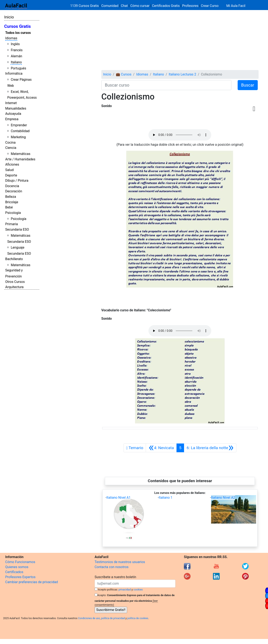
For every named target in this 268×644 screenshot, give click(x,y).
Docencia (12, 186)
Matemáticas (21, 154)
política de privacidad (113, 618)
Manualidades (16, 108)
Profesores (190, 6)
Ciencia (11, 148)
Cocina (10, 142)
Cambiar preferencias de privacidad (32, 582)
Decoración (14, 191)
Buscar (248, 85)
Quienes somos (17, 567)
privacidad (125, 590)
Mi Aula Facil (236, 6)
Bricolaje (12, 202)
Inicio (9, 17)
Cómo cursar (140, 6)
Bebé (9, 207)
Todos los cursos (18, 33)
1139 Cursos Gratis (85, 6)
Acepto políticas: (108, 590)
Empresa (12, 119)
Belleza (11, 197)
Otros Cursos (15, 282)
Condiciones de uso (89, 618)
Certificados (14, 572)
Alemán (16, 56)
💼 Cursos (124, 74)
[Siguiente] (210, 448)
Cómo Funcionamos (20, 562)
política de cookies (138, 618)
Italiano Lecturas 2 (182, 74)
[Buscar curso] (166, 85)
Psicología (13, 213)
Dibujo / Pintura (17, 181)
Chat (124, 6)
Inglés (15, 44)
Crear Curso (210, 6)
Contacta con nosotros (112, 567)
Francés (17, 50)
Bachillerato (14, 259)
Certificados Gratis (166, 6)
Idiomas (11, 38)
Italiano (16, 62)
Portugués (18, 68)
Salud (9, 170)
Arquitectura (14, 287)
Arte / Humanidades (20, 159)
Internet (11, 103)
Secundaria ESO (17, 229)
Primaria (12, 224)
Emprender (19, 125)
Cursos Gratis (17, 26)
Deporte (11, 175)
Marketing (18, 137)
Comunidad (110, 6)
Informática (14, 73)
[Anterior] (161, 448)
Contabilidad (20, 131)
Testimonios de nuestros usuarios (120, 562)
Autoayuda (13, 114)
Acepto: (102, 595)
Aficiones (12, 164)
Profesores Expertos (20, 577)
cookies (138, 590)
